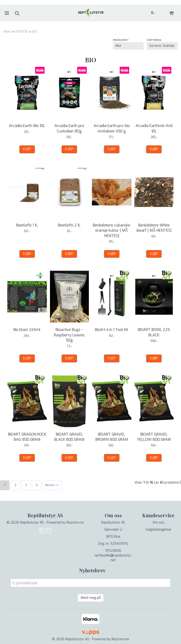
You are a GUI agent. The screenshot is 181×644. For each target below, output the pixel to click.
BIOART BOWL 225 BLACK (154, 332)
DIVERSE (22, 32)
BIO (35, 32)
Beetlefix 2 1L (69, 225)
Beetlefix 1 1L (27, 225)
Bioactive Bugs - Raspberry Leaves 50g (69, 335)
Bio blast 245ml (27, 330)
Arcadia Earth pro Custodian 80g (69, 128)
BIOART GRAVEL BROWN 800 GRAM (112, 437)
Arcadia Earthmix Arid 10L (154, 128)
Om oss (158, 523)
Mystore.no (75, 523)
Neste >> (52, 485)
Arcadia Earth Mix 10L (27, 126)
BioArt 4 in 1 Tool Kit (112, 330)
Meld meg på (91, 598)
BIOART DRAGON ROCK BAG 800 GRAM (27, 437)
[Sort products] (162, 46)
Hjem (7, 32)
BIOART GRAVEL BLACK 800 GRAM (69, 437)
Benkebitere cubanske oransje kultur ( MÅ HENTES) (112, 231)
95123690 (113, 551)
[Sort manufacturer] (128, 46)
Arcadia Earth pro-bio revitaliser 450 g (112, 128)
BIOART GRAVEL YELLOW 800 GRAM (154, 437)
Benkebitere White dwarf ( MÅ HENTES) (154, 228)
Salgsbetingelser (158, 530)
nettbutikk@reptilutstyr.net (113, 558)
